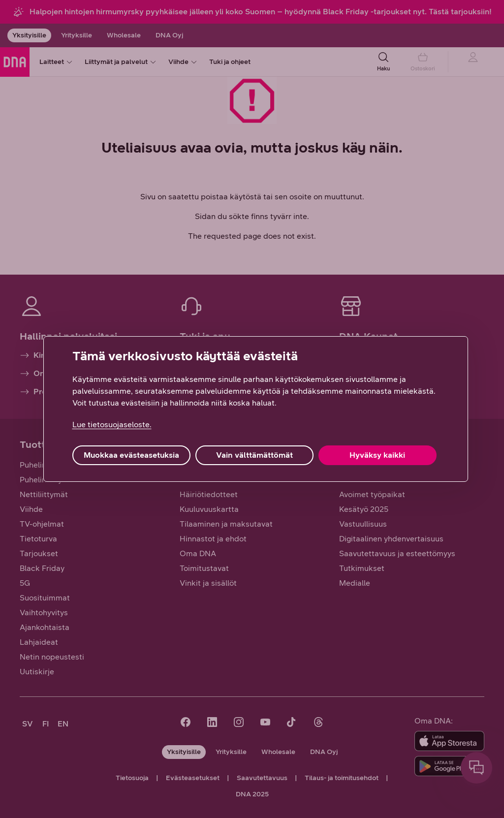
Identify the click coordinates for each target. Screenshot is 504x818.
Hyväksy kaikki (377, 455)
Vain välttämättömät (254, 455)
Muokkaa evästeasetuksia (131, 455)
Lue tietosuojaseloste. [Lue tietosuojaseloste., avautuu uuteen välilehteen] (112, 425)
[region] (256, 409)
